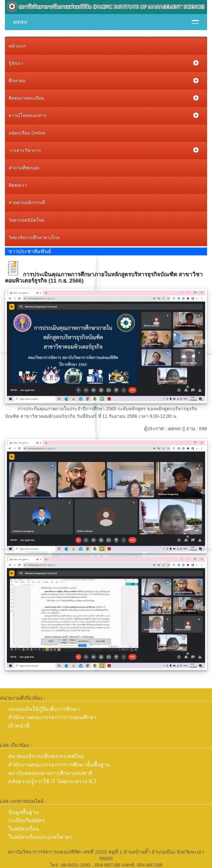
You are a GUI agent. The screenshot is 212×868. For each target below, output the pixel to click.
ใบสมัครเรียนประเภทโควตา (40, 837)
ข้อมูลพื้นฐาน (23, 812)
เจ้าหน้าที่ (19, 726)
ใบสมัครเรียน (23, 829)
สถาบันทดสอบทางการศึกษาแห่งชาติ (50, 773)
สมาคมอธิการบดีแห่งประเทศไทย (46, 756)
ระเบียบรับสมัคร (27, 820)
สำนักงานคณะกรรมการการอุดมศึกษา (52, 717)
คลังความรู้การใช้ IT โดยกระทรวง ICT (53, 781)
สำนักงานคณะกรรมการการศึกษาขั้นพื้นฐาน (59, 765)
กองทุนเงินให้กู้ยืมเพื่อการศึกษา (44, 709)
